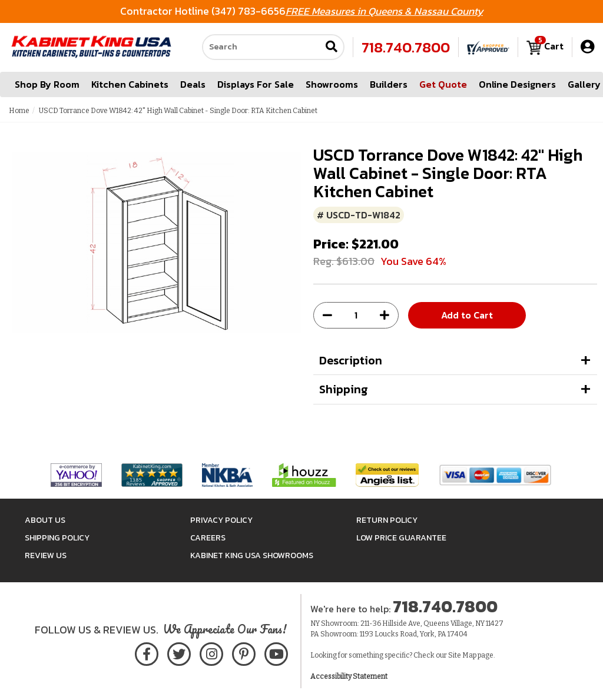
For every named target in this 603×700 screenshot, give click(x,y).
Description (351, 360)
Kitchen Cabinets (130, 85)
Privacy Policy (221, 520)
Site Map (462, 655)
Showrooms (332, 85)
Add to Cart (467, 315)
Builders (389, 85)
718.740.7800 (406, 48)
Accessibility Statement (349, 676)
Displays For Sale (256, 85)
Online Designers (517, 85)
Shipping (344, 389)
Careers (208, 538)
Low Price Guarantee (401, 538)
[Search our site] (261, 48)
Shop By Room (47, 85)
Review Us (46, 555)
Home (19, 111)
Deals (193, 85)
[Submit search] (332, 48)
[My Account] (587, 47)
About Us (45, 520)
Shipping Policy (57, 538)
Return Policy (387, 520)
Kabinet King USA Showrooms (252, 555)
